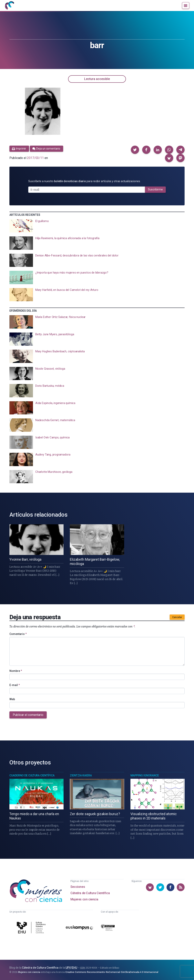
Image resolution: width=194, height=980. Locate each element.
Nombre (16, 671)
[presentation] (97, 226)
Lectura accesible (97, 79)
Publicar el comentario (28, 715)
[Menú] (186, 6)
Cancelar (177, 617)
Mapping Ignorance (145, 775)
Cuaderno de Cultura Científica (32, 775)
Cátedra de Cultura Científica (90, 893)
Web (12, 699)
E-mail (15, 685)
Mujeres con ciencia (84, 899)
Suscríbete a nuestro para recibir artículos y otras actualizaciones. (84, 181)
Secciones (78, 887)
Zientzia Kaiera (81, 775)
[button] (135, 150)
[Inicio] (9, 6)
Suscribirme (155, 189)
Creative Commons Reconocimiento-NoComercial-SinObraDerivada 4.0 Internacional (112, 972)
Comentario (18, 634)
